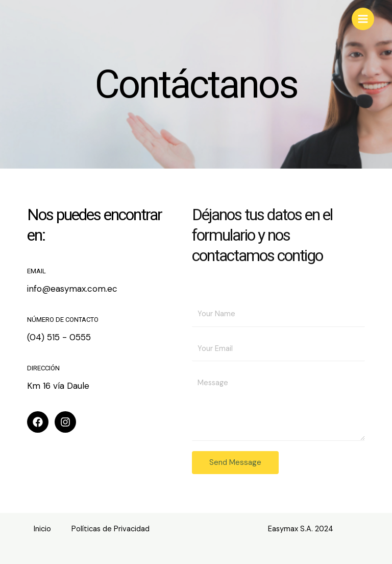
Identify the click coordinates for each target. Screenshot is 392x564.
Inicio (42, 529)
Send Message (235, 462)
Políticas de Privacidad (111, 529)
